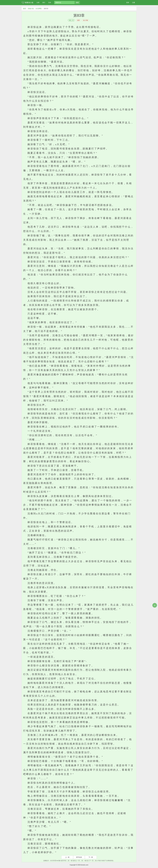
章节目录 (79, 857)
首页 (24, 9)
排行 (44, 3)
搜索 (77, 3)
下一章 (91, 857)
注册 (134, 3)
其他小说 (31, 9)
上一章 (67, 857)
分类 (38, 3)
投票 (78, 20)
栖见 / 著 (71, 20)
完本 (50, 3)
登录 (128, 3)
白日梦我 (39, 9)
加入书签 (86, 20)
